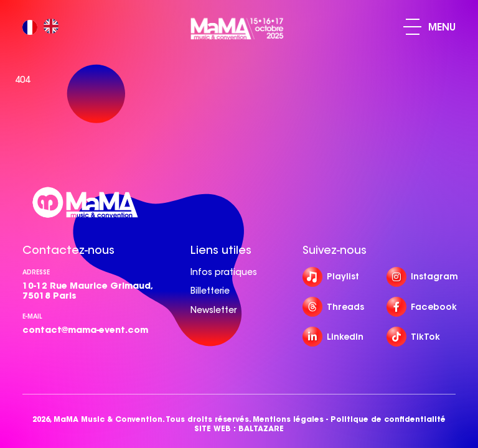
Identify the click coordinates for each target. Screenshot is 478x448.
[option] (54, 27)
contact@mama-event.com (85, 330)
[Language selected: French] (44, 27)
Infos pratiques (224, 272)
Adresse (36, 272)
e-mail (32, 316)
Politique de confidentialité (388, 419)
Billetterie (210, 291)
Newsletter (213, 310)
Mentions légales (288, 419)
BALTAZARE (261, 428)
